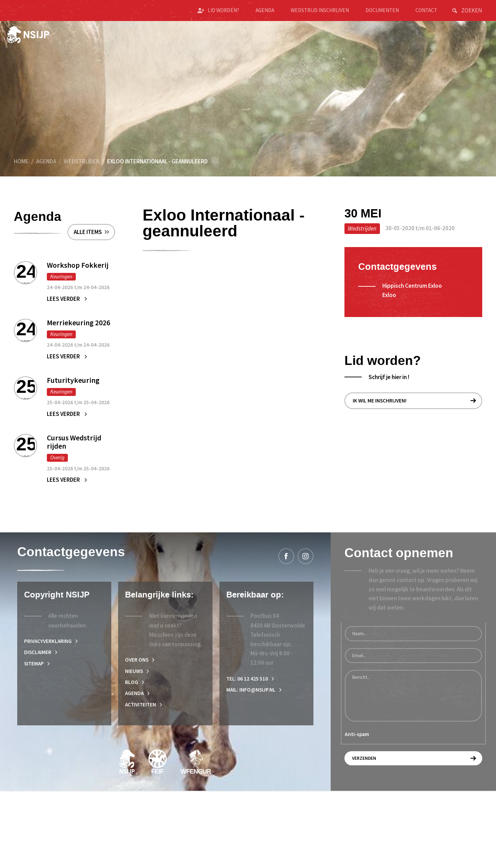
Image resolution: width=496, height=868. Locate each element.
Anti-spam (357, 808)
